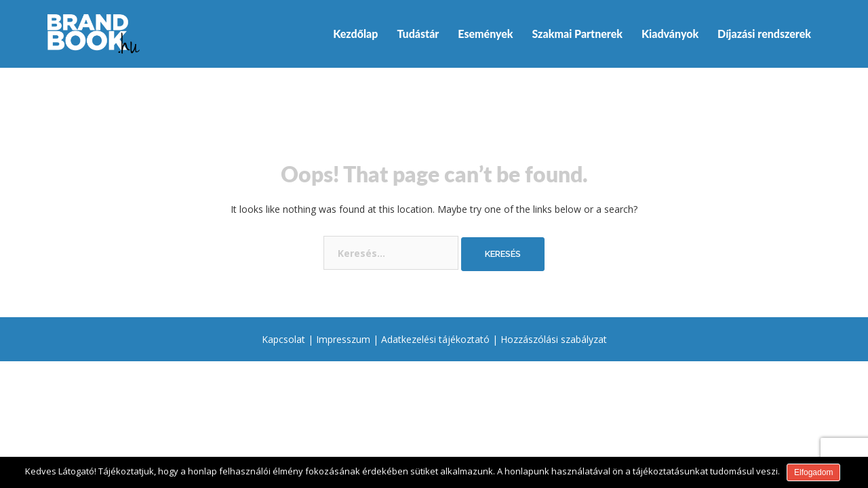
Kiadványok (670, 34)
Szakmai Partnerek (577, 34)
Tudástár (418, 34)
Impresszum (343, 339)
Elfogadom (813, 472)
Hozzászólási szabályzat (554, 339)
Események (485, 34)
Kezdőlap (355, 34)
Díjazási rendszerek (764, 34)
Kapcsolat (283, 339)
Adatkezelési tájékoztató (435, 339)
